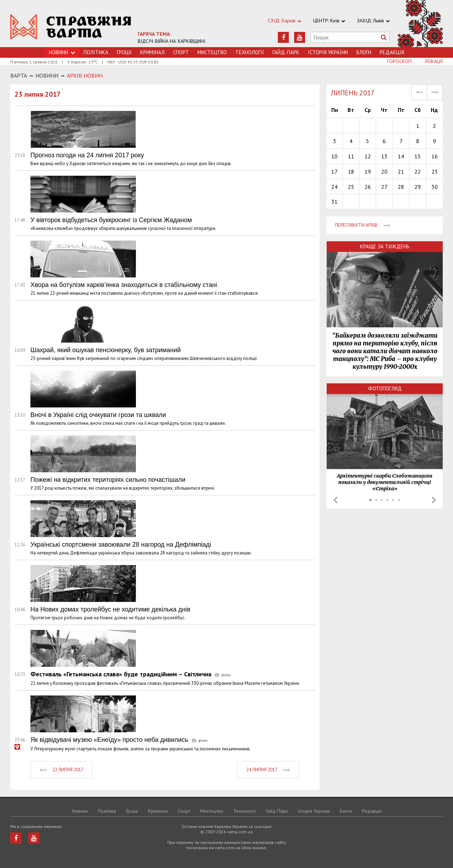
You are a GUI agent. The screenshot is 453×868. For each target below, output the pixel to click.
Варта (19, 75)
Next (434, 500)
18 (351, 171)
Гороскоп (399, 61)
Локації (434, 61)
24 (334, 187)
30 (435, 187)
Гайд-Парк (286, 52)
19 (368, 171)
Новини (80, 811)
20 (384, 171)
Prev (336, 500)
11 (351, 156)
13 (384, 156)
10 (334, 156)
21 (401, 171)
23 (435, 171)
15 (418, 156)
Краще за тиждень (385, 246)
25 (351, 187)
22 (418, 171)
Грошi (124, 52)
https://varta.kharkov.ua (71, 27)
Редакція (392, 52)
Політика (96, 52)
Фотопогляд (385, 388)
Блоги (364, 52)
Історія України (328, 52)
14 (401, 156)
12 (368, 156)
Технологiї (250, 52)
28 (401, 187)
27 (384, 187)
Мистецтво (212, 52)
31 (334, 202)
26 (368, 187)
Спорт (181, 52)
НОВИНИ (47, 75)
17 (334, 171)
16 (435, 156)
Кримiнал (152, 52)
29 (418, 187)
